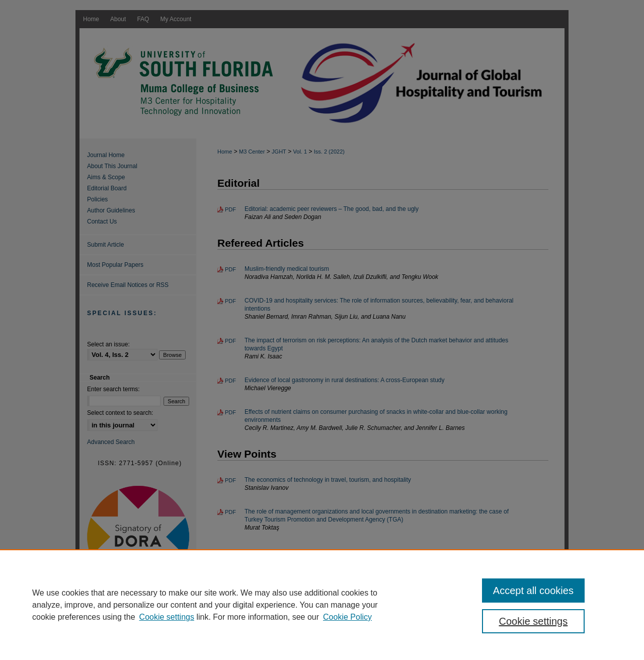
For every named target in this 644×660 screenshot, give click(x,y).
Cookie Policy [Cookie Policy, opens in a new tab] (347, 617)
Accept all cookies (533, 591)
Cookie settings (167, 617)
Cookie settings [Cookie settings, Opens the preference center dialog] (534, 621)
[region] (322, 605)
